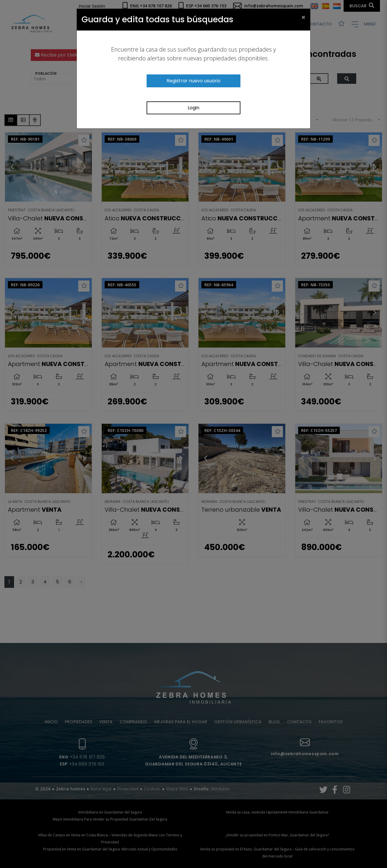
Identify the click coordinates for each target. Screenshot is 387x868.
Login (193, 108)
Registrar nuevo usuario (193, 81)
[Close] (303, 17)
